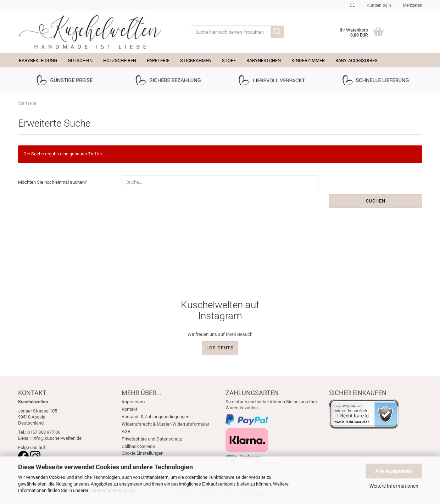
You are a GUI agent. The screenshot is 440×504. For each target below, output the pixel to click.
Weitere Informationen (394, 486)
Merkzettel (412, 5)
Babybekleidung (38, 60)
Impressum (133, 402)
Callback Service (138, 446)
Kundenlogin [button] (378, 5)
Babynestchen (264, 60)
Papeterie (158, 60)
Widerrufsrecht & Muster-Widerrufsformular (165, 424)
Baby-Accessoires (357, 60)
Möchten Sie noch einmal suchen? (52, 182)
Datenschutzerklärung (112, 490)
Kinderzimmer (308, 60)
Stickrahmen (196, 60)
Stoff (229, 60)
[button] (351, 5)
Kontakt (129, 409)
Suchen (376, 201)
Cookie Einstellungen (143, 453)
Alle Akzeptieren (394, 471)
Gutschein (80, 60)
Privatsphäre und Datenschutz (152, 439)
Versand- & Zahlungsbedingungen (155, 417)
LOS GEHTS (220, 348)
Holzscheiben (120, 60)
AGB (126, 431)
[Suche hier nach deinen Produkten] (277, 32)
